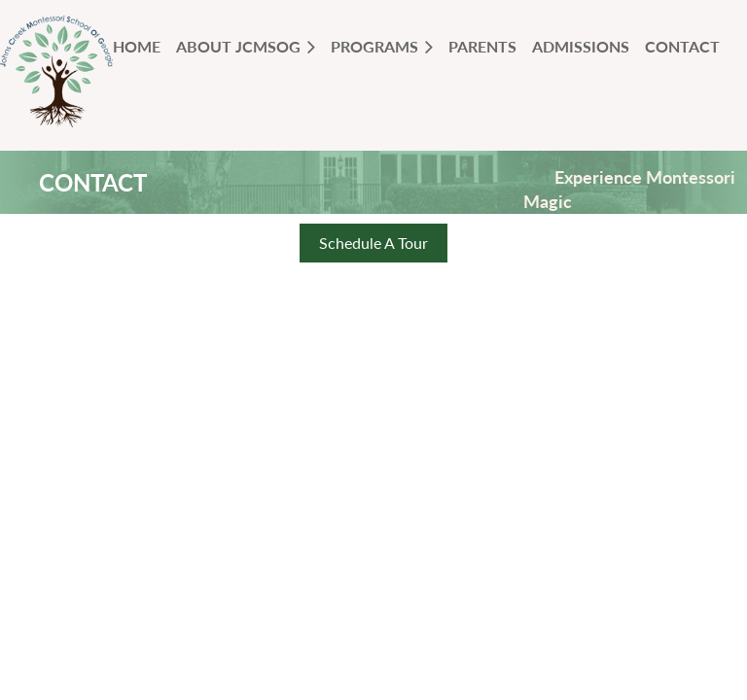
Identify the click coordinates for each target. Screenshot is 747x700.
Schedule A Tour (373, 243)
